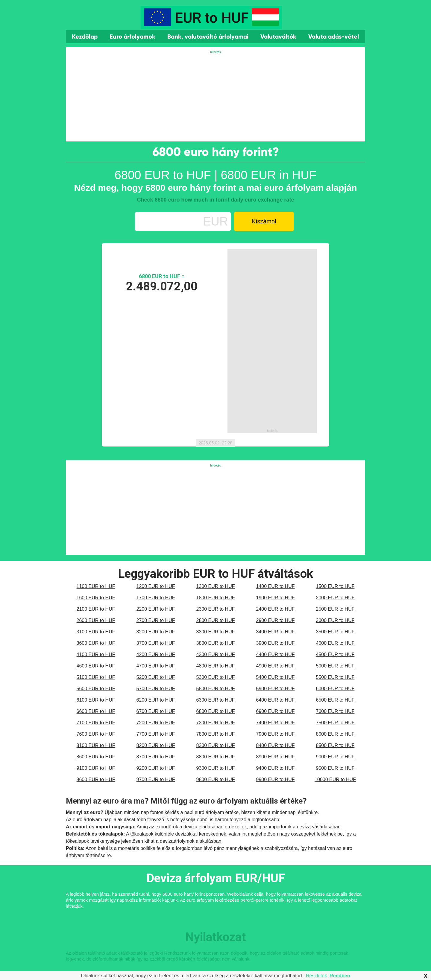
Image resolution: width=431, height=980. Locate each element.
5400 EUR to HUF (276, 677)
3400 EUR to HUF (276, 632)
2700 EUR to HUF (156, 620)
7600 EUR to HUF (96, 734)
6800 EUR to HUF (216, 711)
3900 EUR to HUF (276, 643)
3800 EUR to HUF (216, 643)
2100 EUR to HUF (96, 609)
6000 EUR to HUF (335, 689)
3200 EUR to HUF (156, 632)
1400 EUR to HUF (276, 586)
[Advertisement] (215, 97)
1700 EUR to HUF (156, 598)
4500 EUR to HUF (335, 654)
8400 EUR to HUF (276, 745)
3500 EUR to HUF (335, 632)
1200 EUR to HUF (156, 586)
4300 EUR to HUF (216, 654)
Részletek (316, 976)
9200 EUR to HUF (156, 768)
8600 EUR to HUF (96, 757)
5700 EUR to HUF (156, 689)
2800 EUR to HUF (216, 620)
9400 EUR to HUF (276, 768)
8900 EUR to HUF (276, 757)
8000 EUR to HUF (335, 734)
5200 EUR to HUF (156, 677)
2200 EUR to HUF (156, 609)
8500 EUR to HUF (335, 745)
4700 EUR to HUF (156, 666)
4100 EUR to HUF (96, 654)
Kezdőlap (85, 36)
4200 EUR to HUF (156, 654)
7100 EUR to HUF (96, 723)
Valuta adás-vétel (334, 36)
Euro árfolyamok (132, 36)
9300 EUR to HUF (216, 768)
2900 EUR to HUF (276, 620)
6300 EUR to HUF (216, 700)
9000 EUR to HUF (335, 757)
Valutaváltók (278, 36)
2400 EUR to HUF (276, 609)
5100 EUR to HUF (96, 677)
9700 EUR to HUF (156, 779)
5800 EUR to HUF (216, 689)
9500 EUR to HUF (335, 768)
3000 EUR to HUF (335, 620)
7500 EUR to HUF (335, 723)
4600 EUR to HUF (96, 666)
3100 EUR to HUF (96, 632)
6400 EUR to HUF (276, 700)
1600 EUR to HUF (96, 598)
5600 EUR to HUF (96, 689)
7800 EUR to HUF (216, 734)
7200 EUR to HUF (156, 723)
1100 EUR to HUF (96, 586)
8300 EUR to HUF (216, 745)
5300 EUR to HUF (216, 677)
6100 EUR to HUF (96, 700)
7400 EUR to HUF (276, 723)
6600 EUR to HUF (96, 711)
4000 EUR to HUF (335, 643)
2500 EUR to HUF (335, 609)
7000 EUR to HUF (335, 711)
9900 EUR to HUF (276, 779)
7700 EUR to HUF (156, 734)
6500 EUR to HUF (335, 700)
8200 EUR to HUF (156, 745)
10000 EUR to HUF (335, 779)
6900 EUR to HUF (276, 711)
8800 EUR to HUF (216, 757)
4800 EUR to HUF (216, 666)
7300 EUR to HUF (216, 723)
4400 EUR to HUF (276, 654)
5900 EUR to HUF (276, 689)
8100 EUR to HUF (96, 745)
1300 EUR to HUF (216, 586)
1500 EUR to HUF (335, 586)
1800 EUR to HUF (216, 598)
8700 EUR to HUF (156, 757)
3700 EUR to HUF (156, 643)
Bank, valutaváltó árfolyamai (208, 36)
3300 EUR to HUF (216, 632)
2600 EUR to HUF (96, 620)
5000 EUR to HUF (335, 666)
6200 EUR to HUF (156, 700)
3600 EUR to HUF (96, 643)
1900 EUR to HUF (276, 598)
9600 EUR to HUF (96, 779)
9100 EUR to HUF (96, 768)
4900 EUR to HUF (276, 666)
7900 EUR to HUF (276, 734)
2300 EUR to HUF (216, 609)
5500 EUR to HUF (335, 677)
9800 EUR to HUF (216, 779)
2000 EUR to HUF (335, 598)
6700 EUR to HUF (156, 711)
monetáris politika (137, 848)
